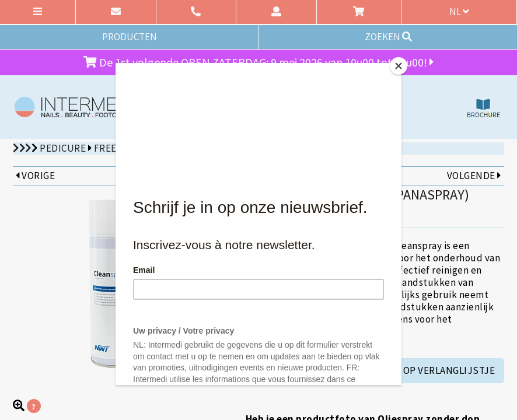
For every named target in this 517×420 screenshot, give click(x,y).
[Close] (399, 66)
